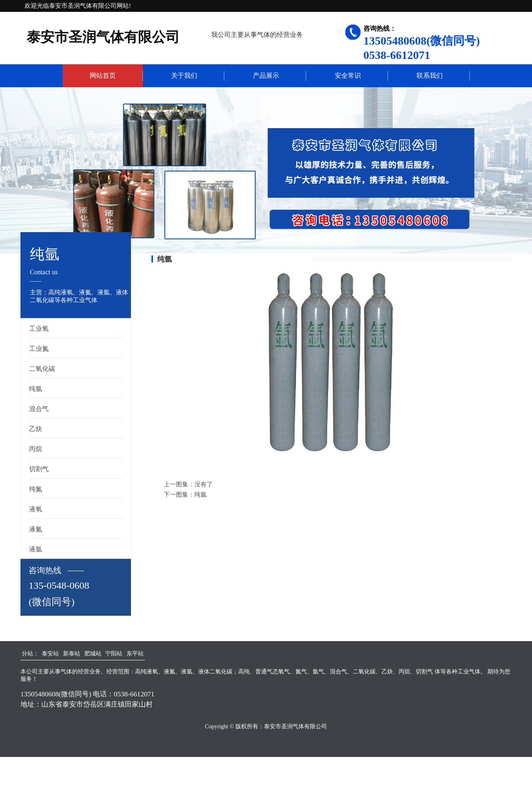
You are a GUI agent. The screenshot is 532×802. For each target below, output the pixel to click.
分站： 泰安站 (40, 654)
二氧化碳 (42, 369)
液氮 (36, 529)
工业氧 (39, 329)
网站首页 (103, 76)
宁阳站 (114, 654)
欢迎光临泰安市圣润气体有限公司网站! (78, 6)
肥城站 (93, 654)
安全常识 (348, 76)
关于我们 (184, 76)
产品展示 (266, 76)
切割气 (39, 469)
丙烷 (36, 449)
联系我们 (430, 76)
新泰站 (72, 654)
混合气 (39, 409)
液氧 (36, 509)
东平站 (135, 654)
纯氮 (36, 489)
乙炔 (36, 429)
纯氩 (36, 389)
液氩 (36, 549)
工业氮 (39, 349)
